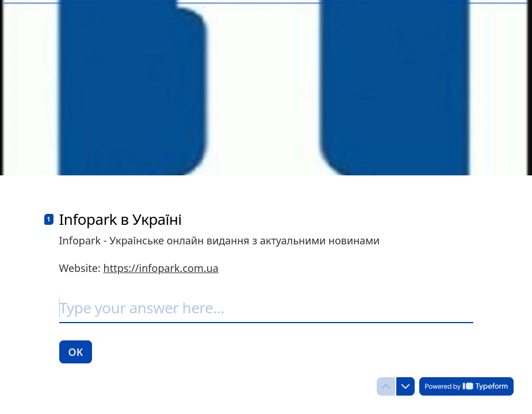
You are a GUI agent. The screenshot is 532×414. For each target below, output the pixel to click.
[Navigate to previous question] (386, 386)
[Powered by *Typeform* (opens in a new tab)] (466, 386)
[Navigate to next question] (405, 386)
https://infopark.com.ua (161, 268)
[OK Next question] (76, 352)
